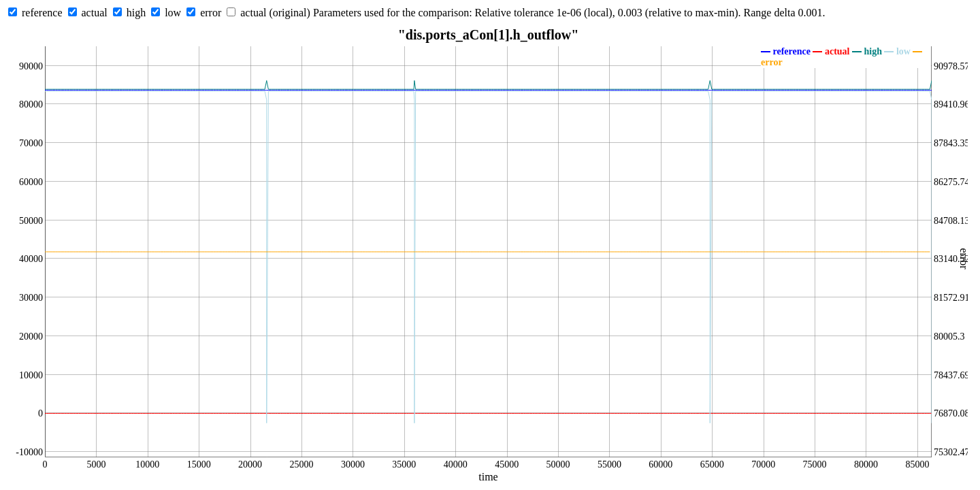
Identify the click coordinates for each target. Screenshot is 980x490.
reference (42, 13)
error (211, 13)
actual (95, 13)
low (173, 13)
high (136, 13)
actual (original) (275, 13)
